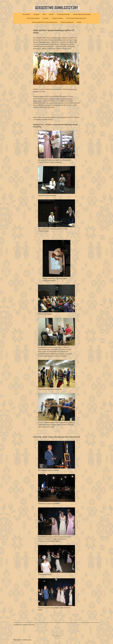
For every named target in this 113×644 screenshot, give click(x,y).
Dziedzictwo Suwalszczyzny (22, 640)
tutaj (43, 91)
